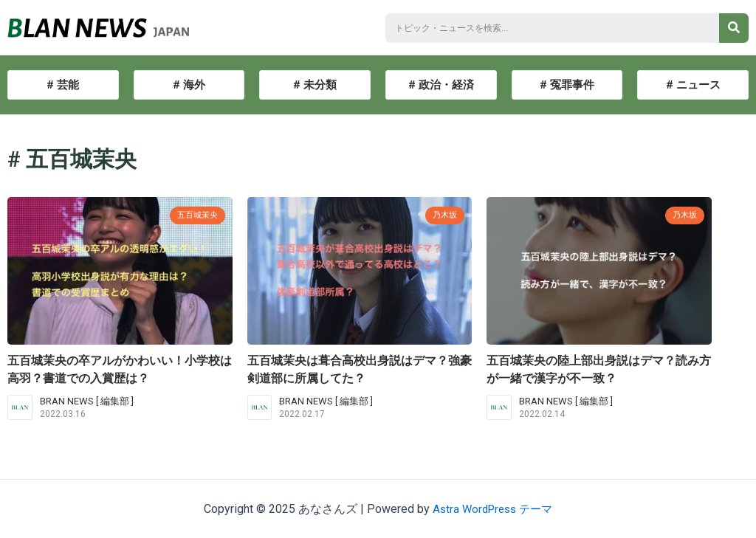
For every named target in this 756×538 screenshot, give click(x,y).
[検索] (734, 28)
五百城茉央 (194, 214)
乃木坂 (443, 214)
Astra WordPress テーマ (493, 509)
